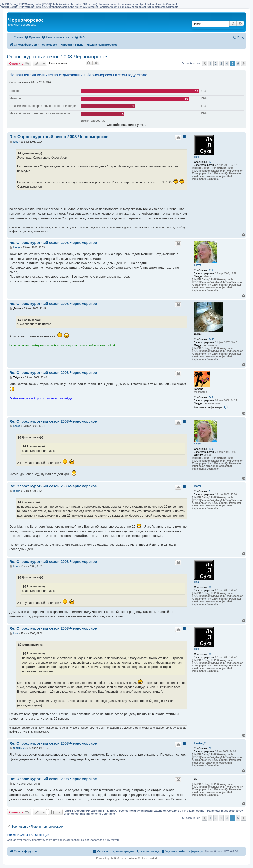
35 (210, 749)
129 (211, 271)
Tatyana (199, 389)
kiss (196, 157)
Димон (198, 334)
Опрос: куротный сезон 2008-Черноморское (57, 57)
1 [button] (210, 63)
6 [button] (238, 63)
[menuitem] (32, 37)
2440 (211, 339)
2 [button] (216, 63)
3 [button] (221, 63)
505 (211, 397)
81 (210, 492)
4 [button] (227, 63)
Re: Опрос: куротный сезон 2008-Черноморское (59, 137)
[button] (205, 63)
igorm (197, 486)
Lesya (197, 265)
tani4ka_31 (200, 743)
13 (210, 162)
